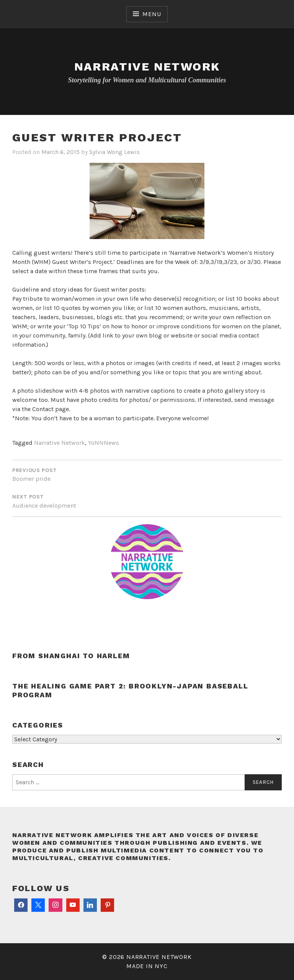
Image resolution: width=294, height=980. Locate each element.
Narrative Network (147, 66)
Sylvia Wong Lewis (114, 152)
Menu (152, 14)
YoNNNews (104, 443)
